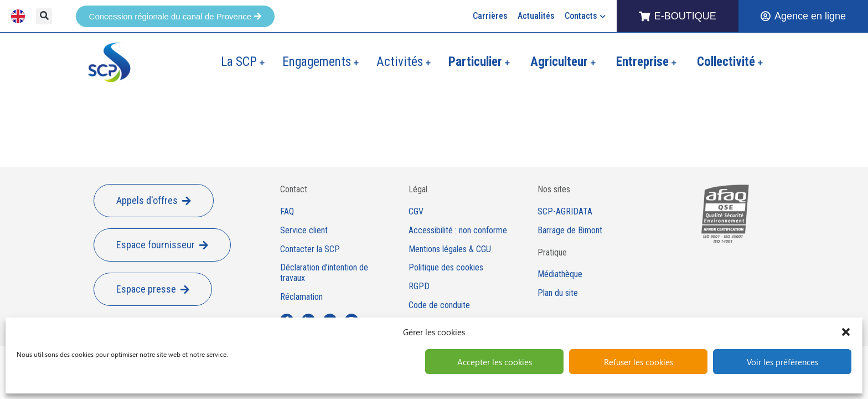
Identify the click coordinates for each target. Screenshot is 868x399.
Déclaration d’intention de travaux (324, 273)
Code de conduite (439, 305)
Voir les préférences (782, 362)
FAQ (287, 212)
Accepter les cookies (495, 362)
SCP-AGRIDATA (565, 212)
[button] (846, 332)
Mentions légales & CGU (450, 249)
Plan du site (558, 293)
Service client (304, 231)
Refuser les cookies (639, 362)
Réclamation (301, 297)
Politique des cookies (446, 268)
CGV (416, 212)
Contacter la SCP (310, 249)
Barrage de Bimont (570, 231)
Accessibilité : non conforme (458, 231)
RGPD (419, 287)
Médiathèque (560, 274)
